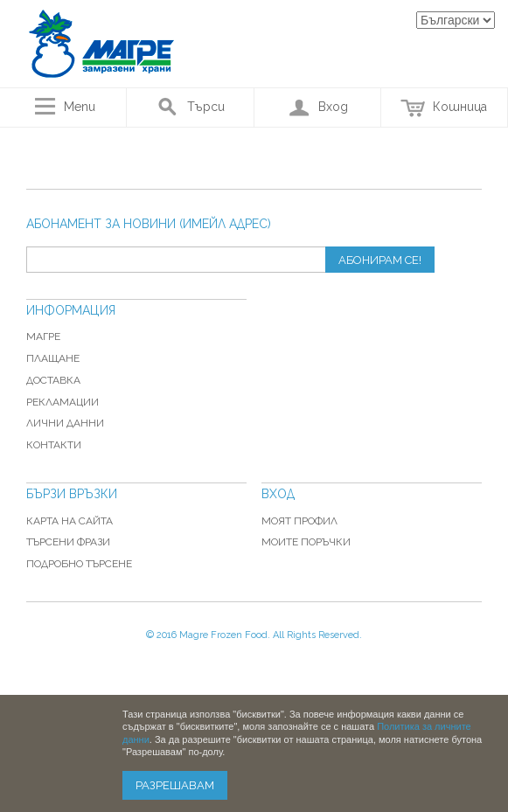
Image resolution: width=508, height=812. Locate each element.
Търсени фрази (68, 542)
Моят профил (299, 521)
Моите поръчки (306, 542)
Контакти (54, 445)
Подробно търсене (79, 564)
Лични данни (65, 423)
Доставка (53, 380)
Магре (43, 337)
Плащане (53, 358)
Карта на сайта (70, 521)
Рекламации (63, 402)
